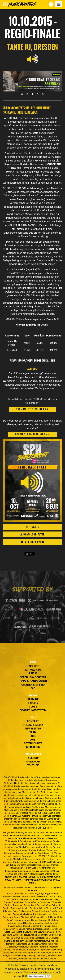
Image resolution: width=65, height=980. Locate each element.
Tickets (32, 527)
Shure (43, 877)
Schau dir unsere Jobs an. (32, 434)
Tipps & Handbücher (33, 681)
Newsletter (33, 729)
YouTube (33, 765)
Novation (10, 880)
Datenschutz (33, 743)
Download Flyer (32, 534)
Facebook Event (32, 542)
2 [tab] (27, 94)
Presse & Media (33, 725)
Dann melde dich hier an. (32, 409)
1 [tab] (22, 94)
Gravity (20, 880)
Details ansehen (37, 976)
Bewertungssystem (33, 710)
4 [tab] (38, 94)
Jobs (33, 736)
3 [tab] (33, 94)
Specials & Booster (33, 677)
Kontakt (33, 721)
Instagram (33, 762)
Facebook (33, 758)
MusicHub (10, 877)
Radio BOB (31, 880)
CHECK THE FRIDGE (15, 188)
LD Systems (43, 880)
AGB (33, 740)
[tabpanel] (32, 81)
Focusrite (33, 877)
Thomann (22, 877)
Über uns (33, 666)
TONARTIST (14, 273)
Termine (33, 699)
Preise (33, 673)
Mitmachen (33, 670)
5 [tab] (43, 94)
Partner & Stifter (33, 685)
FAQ (33, 688)
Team (33, 732)
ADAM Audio (53, 877)
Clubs (33, 707)
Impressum (33, 747)
